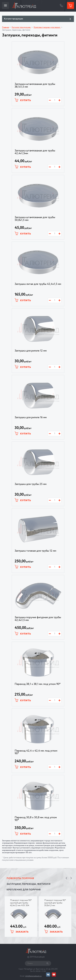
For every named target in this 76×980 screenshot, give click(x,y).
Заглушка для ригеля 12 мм (31, 351)
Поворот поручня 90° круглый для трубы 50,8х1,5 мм (55, 903)
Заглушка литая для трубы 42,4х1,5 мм (38, 284)
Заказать (19, 932)
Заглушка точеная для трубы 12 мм (35, 551)
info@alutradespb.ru (33, 976)
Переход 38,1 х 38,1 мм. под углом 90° (38, 684)
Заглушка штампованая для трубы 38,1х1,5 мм (35, 86)
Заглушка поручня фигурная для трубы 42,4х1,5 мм (38, 619)
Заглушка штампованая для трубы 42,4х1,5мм (35, 152)
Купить (23, 100)
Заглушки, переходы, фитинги (29, 884)
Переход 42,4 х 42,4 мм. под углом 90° (36, 752)
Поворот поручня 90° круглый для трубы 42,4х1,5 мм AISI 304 (21, 903)
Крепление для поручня (24, 890)
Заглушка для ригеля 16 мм (31, 418)
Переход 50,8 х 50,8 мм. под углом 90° (36, 819)
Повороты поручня (20, 879)
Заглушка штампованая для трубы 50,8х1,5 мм (35, 219)
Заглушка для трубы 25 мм (31, 484)
